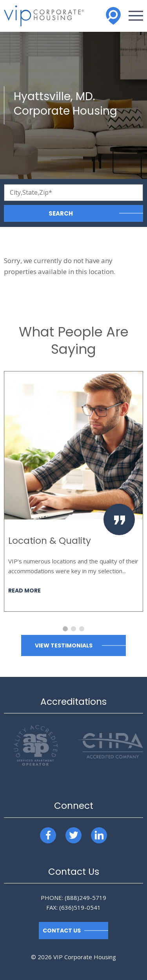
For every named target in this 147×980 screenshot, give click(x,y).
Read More (24, 591)
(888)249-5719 (85, 898)
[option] (73, 491)
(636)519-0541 (80, 907)
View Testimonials (64, 645)
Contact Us (62, 931)
